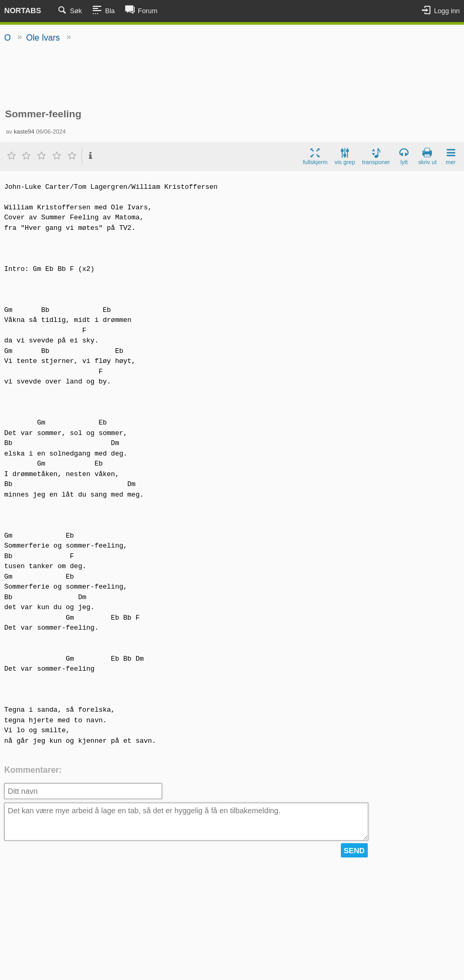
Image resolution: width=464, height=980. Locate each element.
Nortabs (23, 11)
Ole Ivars (43, 38)
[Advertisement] (232, 76)
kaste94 (24, 132)
